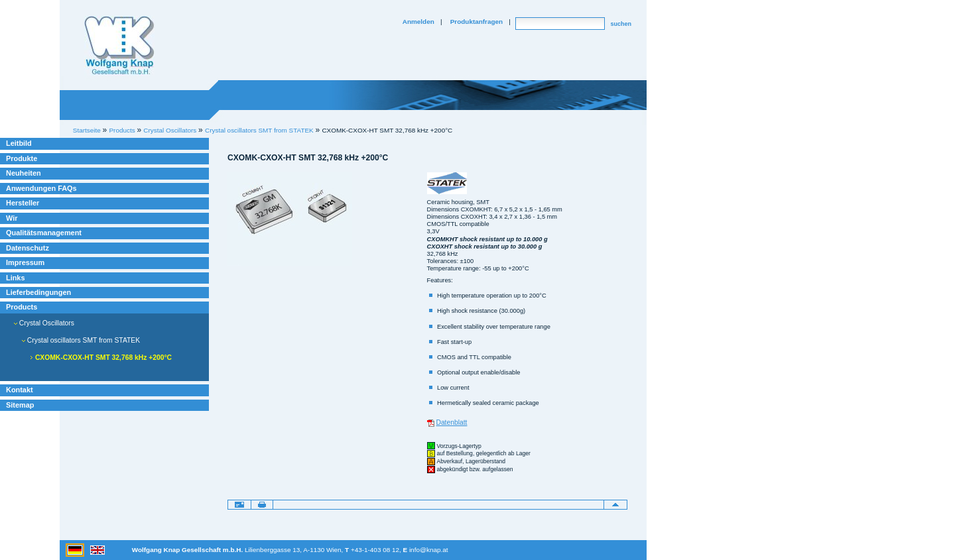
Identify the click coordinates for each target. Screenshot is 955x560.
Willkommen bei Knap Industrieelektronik (119, 46)
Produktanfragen (477, 22)
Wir (12, 218)
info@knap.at (429, 550)
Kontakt (20, 390)
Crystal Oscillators (44, 323)
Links (16, 278)
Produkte (22, 158)
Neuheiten (24, 173)
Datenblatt (451, 422)
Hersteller (23, 203)
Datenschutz (28, 248)
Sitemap (20, 405)
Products (22, 307)
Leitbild (19, 143)
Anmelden (418, 22)
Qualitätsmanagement (44, 233)
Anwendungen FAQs (41, 188)
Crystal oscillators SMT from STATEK (259, 130)
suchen (621, 24)
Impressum (25, 262)
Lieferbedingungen (38, 292)
